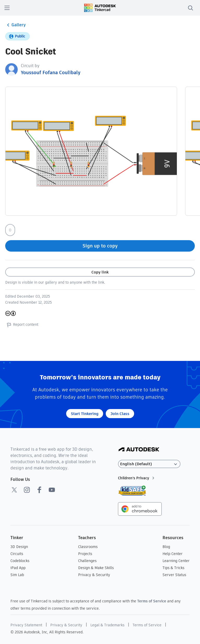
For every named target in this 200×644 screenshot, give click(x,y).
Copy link (100, 272)
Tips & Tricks (173, 568)
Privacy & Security (94, 575)
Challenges (87, 561)
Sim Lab (17, 575)
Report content (22, 325)
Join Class (120, 414)
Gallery (15, 25)
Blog (166, 547)
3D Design (19, 547)
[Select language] (149, 464)
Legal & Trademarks (107, 625)
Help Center (173, 554)
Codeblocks (20, 561)
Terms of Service (152, 601)
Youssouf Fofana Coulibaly (51, 72)
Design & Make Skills (96, 568)
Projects (85, 554)
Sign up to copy (100, 246)
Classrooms (88, 547)
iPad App (18, 568)
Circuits (17, 554)
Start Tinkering (85, 414)
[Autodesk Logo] (139, 450)
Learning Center (176, 561)
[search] (190, 8)
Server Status (174, 575)
